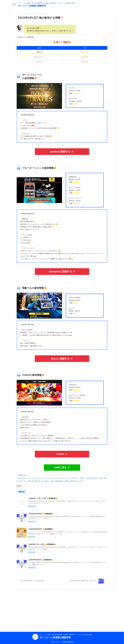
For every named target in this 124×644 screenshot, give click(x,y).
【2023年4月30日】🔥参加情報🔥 (50, 543)
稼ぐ (43, 479)
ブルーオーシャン (40, 476)
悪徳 (30, 479)
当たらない (24, 479)
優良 (88, 476)
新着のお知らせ (23, 473)
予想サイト (83, 476)
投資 (33, 479)
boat (20, 476)
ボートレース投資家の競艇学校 (32, 6)
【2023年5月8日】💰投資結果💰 (50, 591)
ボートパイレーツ (51, 476)
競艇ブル (67, 479)
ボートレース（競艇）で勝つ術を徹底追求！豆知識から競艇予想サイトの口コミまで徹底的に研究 (66, 634)
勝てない (96, 476)
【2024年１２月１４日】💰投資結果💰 (52, 496)
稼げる (52, 479)
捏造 (36, 479)
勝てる (101, 476)
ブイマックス (30, 476)
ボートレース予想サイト (72, 476)
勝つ (92, 476)
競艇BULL (61, 479)
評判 (82, 479)
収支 (105, 476)
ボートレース (61, 476)
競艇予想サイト (75, 479)
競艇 (56, 479)
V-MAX (62, 453)
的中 (39, 479)
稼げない (47, 479)
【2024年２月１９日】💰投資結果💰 (51, 567)
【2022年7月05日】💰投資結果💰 (50, 520)
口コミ (19, 479)
